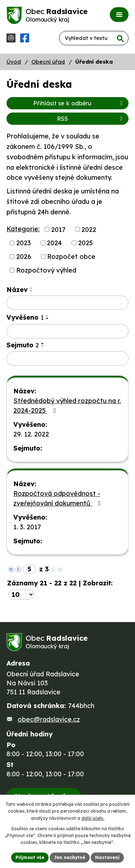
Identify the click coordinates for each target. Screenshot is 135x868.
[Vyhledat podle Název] (67, 303)
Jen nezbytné (70, 857)
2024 (54, 243)
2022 (89, 229)
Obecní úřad (48, 62)
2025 (85, 243)
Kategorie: (23, 229)
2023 (24, 243)
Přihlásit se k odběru (79, 103)
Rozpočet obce (71, 257)
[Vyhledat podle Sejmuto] (67, 358)
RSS (91, 119)
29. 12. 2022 (31, 434)
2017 (58, 229)
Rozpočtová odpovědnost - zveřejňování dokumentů (58, 498)
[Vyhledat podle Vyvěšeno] (67, 331)
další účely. (93, 818)
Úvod (14, 62)
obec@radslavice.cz (49, 719)
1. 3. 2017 (27, 527)
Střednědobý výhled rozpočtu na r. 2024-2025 (67, 406)
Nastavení (107, 857)
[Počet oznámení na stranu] (21, 595)
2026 (24, 257)
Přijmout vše (30, 857)
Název (17, 290)
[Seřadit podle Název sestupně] (32, 291)
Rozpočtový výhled (46, 270)
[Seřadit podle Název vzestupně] (32, 288)
